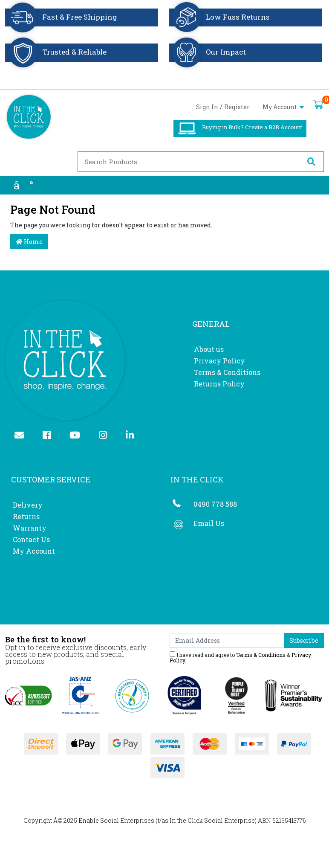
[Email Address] (227, 640)
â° (23, 185)
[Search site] (311, 162)
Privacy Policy (219, 361)
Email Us (209, 523)
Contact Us (31, 539)
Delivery (28, 505)
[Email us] (23, 436)
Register (237, 107)
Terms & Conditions (227, 372)
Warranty (30, 528)
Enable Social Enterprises (116, 820)
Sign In (207, 107)
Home (29, 242)
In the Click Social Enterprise (212, 820)
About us (209, 349)
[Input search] (188, 162)
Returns (26, 516)
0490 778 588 (215, 504)
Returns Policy (219, 384)
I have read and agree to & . (240, 657)
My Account (283, 107)
